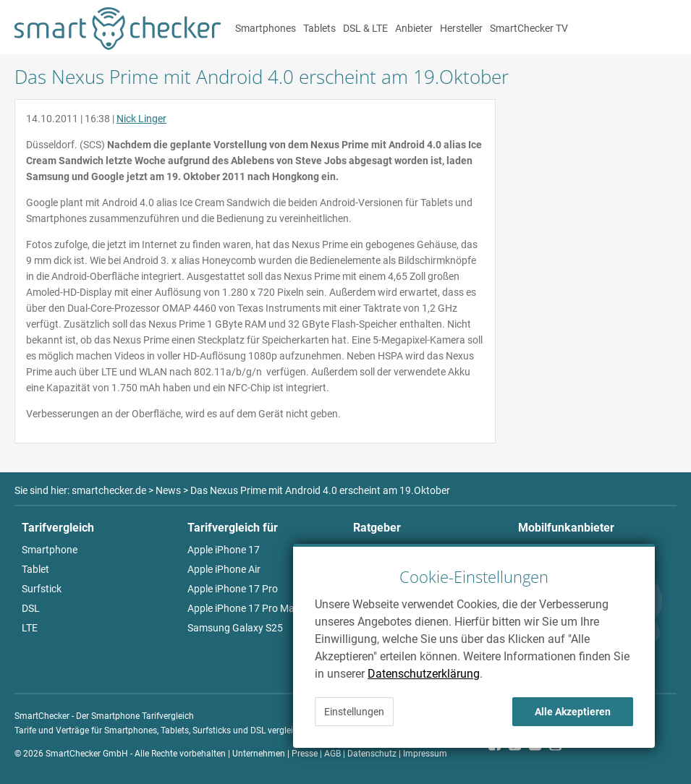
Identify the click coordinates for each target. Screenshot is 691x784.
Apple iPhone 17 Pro (233, 589)
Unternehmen (259, 754)
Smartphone (50, 550)
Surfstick (42, 589)
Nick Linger (141, 119)
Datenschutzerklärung (424, 674)
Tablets (319, 28)
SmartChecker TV (529, 28)
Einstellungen (354, 712)
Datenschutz (372, 754)
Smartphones (266, 28)
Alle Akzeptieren (573, 712)
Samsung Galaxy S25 (235, 628)
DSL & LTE (365, 28)
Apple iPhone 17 (224, 550)
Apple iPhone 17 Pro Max (243, 608)
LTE (30, 628)
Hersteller (461, 28)
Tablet (35, 569)
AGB (332, 754)
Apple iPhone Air (224, 569)
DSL (31, 608)
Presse (305, 754)
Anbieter (414, 28)
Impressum (425, 754)
